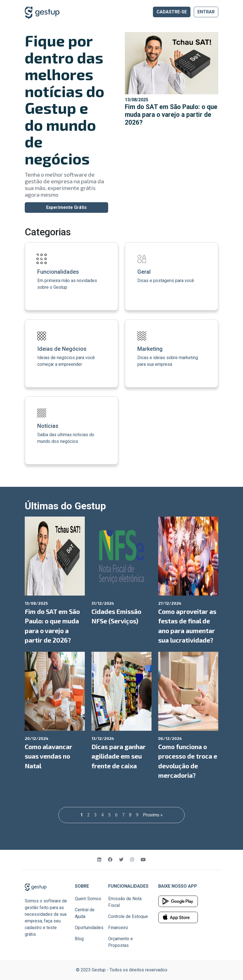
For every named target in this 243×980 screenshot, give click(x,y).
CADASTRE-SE (172, 12)
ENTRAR (206, 12)
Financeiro (118, 928)
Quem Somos (88, 899)
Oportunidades (89, 928)
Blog (79, 939)
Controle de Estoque (128, 916)
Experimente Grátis (66, 207)
